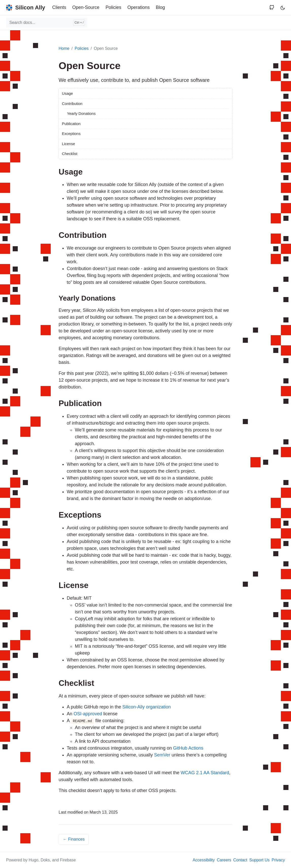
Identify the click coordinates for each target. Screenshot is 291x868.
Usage (67, 93)
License (69, 144)
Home (64, 48)
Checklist (70, 154)
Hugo (33, 860)
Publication (71, 124)
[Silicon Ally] (26, 7)
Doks (45, 860)
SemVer (162, 755)
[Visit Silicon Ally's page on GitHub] (274, 7)
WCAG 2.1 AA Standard (205, 773)
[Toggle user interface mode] (283, 7)
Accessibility (204, 860)
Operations (139, 7)
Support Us (260, 860)
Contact (240, 860)
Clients (59, 7)
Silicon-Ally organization (147, 707)
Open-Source (86, 7)
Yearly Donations (81, 113)
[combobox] (47, 23)
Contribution (72, 104)
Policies (113, 7)
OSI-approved (88, 714)
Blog (160, 7)
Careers (224, 860)
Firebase (68, 860)
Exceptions (71, 134)
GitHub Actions (188, 748)
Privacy (278, 860)
